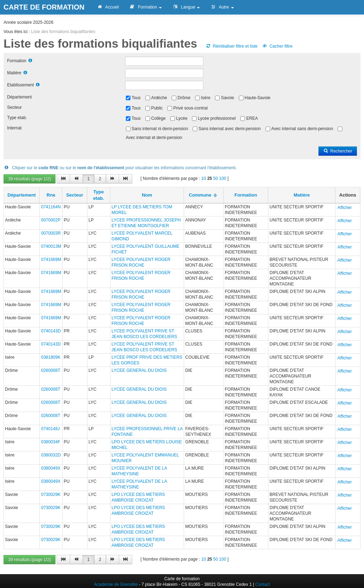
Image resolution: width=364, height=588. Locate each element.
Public (157, 108)
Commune (200, 195)
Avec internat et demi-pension (154, 138)
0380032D (51, 455)
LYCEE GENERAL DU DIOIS (139, 370)
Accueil (108, 7)
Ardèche (159, 98)
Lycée (182, 118)
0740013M (51, 246)
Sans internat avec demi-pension (230, 129)
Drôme (184, 98)
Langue (186, 7)
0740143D (51, 331)
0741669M (51, 260)
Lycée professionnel (217, 118)
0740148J (50, 429)
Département (19, 97)
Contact (263, 584)
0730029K (51, 495)
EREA (252, 118)
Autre (222, 7)
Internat (14, 128)
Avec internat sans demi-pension (302, 129)
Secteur (14, 107)
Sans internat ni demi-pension (160, 129)
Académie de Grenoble (116, 584)
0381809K (51, 357)
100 (223, 178)
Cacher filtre (277, 46)
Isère (206, 98)
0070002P (51, 220)
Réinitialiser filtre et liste (231, 46)
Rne (51, 195)
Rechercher (338, 151)
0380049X (51, 468)
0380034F (50, 442)
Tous (136, 98)
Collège (158, 118)
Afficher (344, 208)
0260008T (50, 370)
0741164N (51, 207)
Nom (147, 195)
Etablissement (20, 85)
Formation (146, 7)
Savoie (228, 98)
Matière (14, 73)
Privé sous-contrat (191, 108)
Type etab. (17, 118)
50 (216, 178)
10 (204, 178)
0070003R (51, 233)
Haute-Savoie (258, 98)
